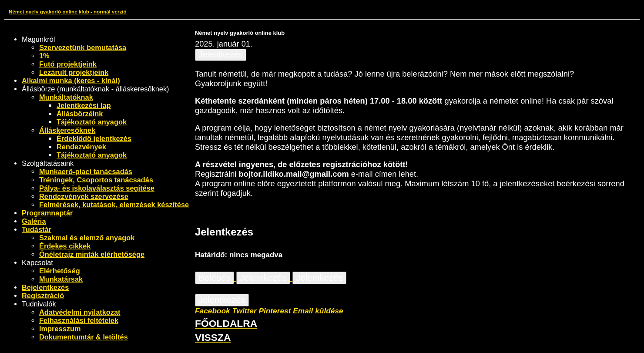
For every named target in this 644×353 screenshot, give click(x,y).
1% (44, 56)
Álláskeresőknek (67, 130)
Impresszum (60, 329)
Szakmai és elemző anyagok (87, 238)
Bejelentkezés (45, 287)
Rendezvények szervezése (84, 196)
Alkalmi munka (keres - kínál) (71, 81)
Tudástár (37, 229)
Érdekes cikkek (65, 246)
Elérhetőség (60, 271)
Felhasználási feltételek (79, 320)
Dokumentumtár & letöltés (84, 337)
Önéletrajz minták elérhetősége (92, 254)
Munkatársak (61, 279)
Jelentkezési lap (84, 105)
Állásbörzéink (80, 114)
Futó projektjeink (68, 64)
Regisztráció (43, 296)
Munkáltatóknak (66, 97)
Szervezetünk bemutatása (83, 47)
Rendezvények (81, 147)
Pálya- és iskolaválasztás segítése (97, 188)
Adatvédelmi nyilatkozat (80, 312)
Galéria (34, 221)
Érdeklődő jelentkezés (94, 138)
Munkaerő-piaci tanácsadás (86, 171)
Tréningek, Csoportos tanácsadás (96, 180)
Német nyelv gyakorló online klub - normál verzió (68, 12)
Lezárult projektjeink (74, 72)
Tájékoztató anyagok (92, 122)
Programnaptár (47, 213)
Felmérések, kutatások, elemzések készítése (114, 205)
